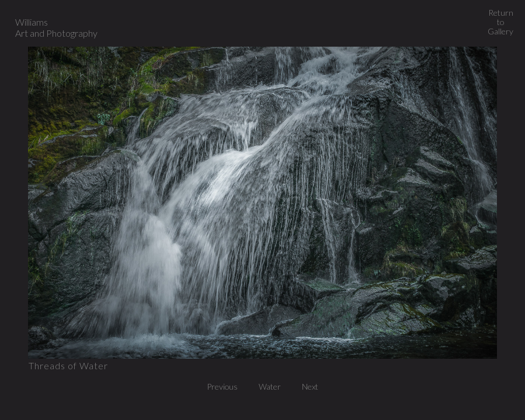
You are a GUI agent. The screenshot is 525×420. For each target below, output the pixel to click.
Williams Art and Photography (56, 27)
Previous (225, 386)
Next (310, 386)
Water (273, 386)
